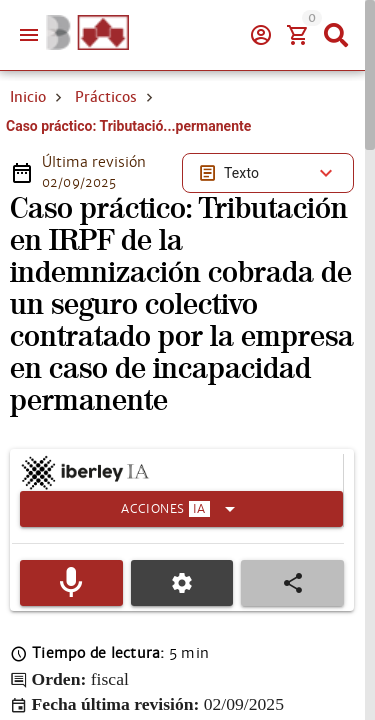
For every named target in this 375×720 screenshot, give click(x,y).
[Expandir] (181, 509)
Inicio (28, 97)
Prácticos (106, 97)
